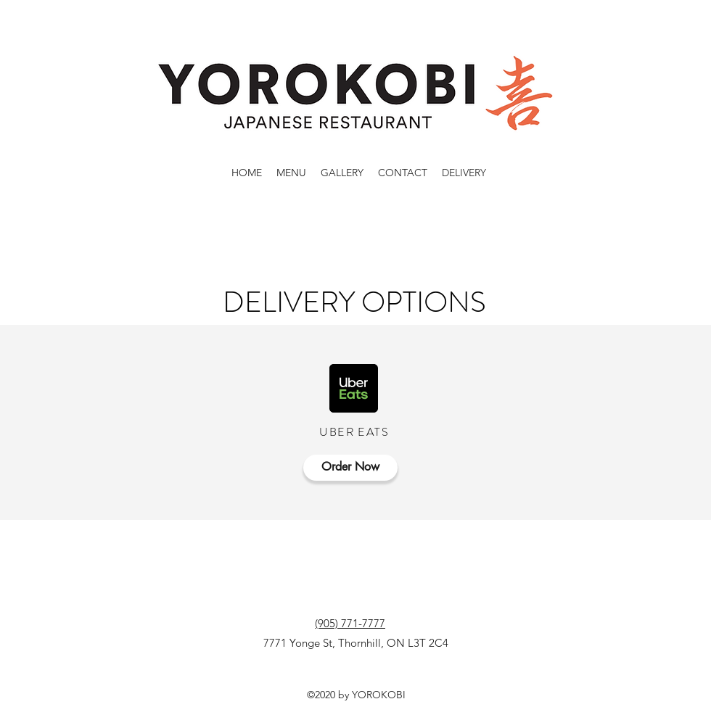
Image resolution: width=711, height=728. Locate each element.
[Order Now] (350, 468)
